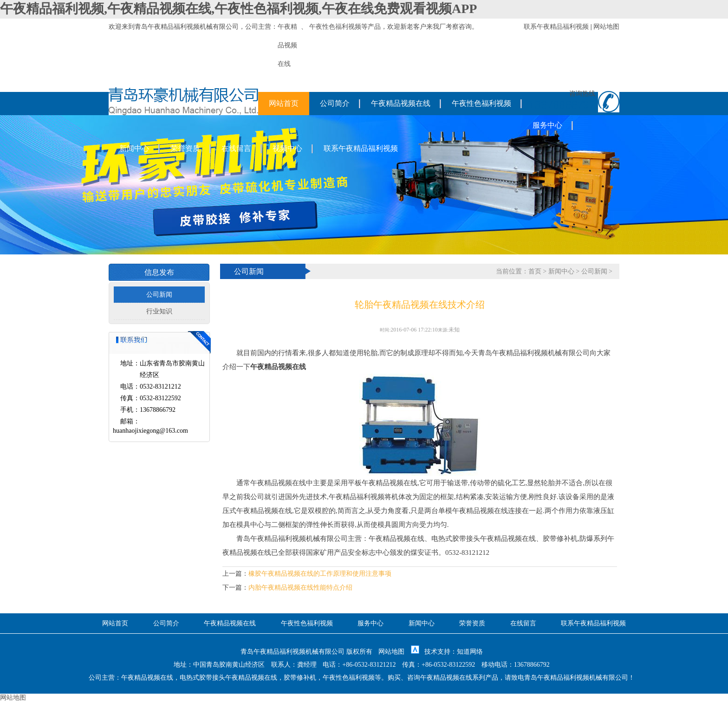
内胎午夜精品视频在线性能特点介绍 (300, 588)
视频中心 (287, 148)
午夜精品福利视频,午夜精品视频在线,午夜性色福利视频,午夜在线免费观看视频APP (238, 9)
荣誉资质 (185, 148)
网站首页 (284, 103)
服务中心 (547, 125)
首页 (535, 271)
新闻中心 (134, 148)
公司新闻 (159, 295)
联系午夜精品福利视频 (556, 27)
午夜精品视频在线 (401, 103)
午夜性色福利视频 (335, 27)
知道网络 (470, 652)
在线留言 (236, 148)
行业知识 (159, 311)
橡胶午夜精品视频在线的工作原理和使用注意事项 (320, 574)
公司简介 (335, 103)
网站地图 (606, 27)
